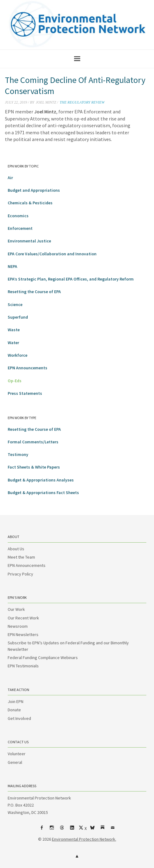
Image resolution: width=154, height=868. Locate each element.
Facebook (41, 830)
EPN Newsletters (23, 634)
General (15, 762)
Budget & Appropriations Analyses (41, 480)
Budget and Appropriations (34, 190)
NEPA (12, 266)
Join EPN (16, 701)
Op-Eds (15, 381)
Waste (14, 330)
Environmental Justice (29, 241)
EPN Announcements (28, 368)
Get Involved (19, 718)
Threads (62, 830)
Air (10, 178)
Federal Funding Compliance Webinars (43, 658)
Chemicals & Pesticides (30, 203)
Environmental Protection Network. (84, 839)
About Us (16, 549)
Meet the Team (21, 557)
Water (13, 343)
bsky (92, 830)
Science (15, 304)
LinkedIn (72, 830)
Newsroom (18, 626)
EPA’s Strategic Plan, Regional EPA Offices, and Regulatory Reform (71, 279)
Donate (14, 710)
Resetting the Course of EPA (34, 292)
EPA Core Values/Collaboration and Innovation (52, 254)
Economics (18, 216)
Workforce (18, 355)
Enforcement (20, 228)
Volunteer (17, 754)
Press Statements (25, 393)
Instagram (52, 830)
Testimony (18, 454)
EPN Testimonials (23, 666)
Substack (102, 830)
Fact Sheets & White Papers (34, 467)
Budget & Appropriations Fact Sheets (43, 493)
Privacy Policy (20, 574)
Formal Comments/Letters (33, 442)
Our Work (16, 609)
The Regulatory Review (82, 102)
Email (113, 830)
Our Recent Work (23, 618)
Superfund (18, 317)
